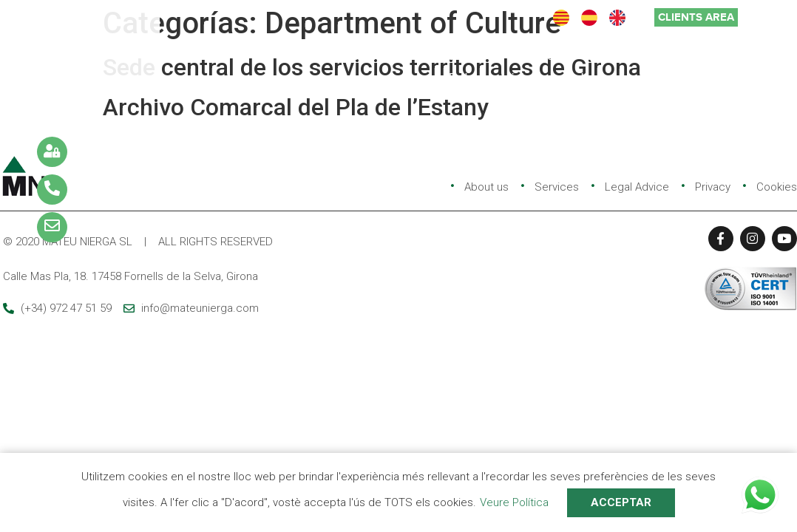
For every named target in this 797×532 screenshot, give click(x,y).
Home (294, 56)
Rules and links (491, 78)
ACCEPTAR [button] (621, 502)
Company (370, 56)
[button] (696, 17)
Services (453, 56)
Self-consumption (614, 78)
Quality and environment (654, 56)
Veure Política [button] (514, 502)
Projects (531, 56)
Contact (716, 78)
